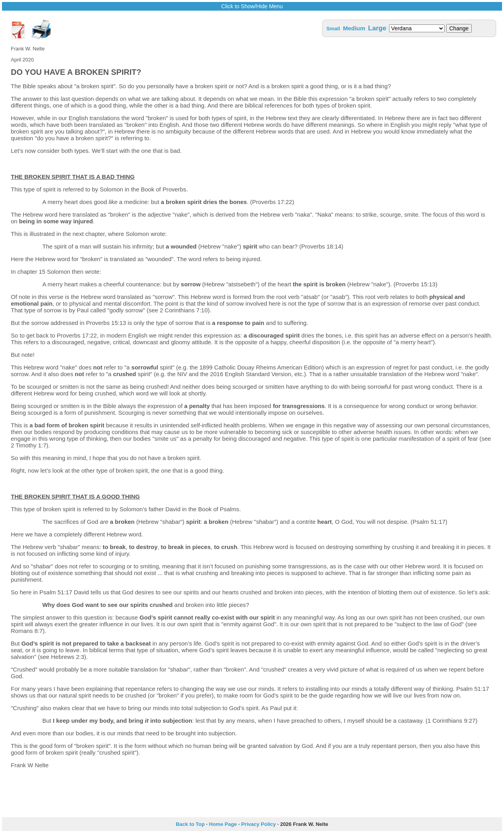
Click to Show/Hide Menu (252, 6)
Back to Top (190, 824)
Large (377, 28)
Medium (354, 28)
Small (333, 29)
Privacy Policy (258, 824)
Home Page (223, 824)
